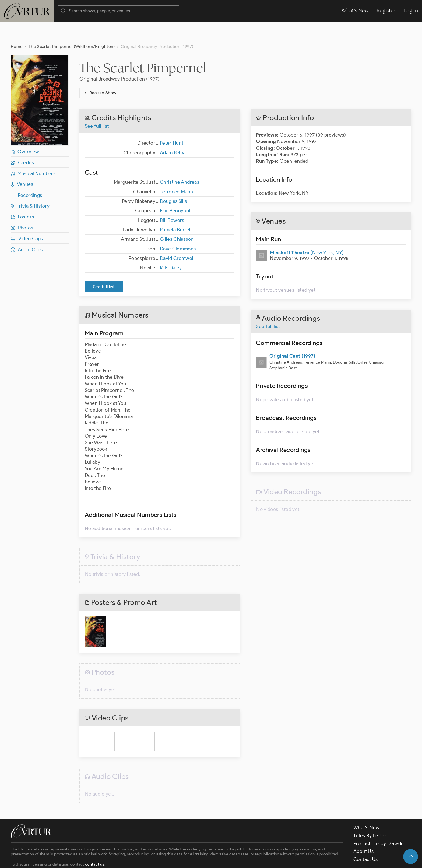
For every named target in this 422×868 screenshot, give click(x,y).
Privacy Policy (137, 859)
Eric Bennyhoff (176, 189)
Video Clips (27, 217)
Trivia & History (30, 184)
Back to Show (100, 72)
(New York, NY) (307, 231)
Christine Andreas (180, 161)
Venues (22, 163)
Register (386, 11)
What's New (355, 11)
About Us (363, 830)
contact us (95, 843)
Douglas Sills (173, 180)
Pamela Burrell (176, 208)
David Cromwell (177, 237)
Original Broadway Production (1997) (120, 57)
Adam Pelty (172, 131)
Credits (22, 141)
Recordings (26, 174)
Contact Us (366, 838)
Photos (22, 206)
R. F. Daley (171, 246)
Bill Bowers (172, 199)
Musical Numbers (33, 152)
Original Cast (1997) (292, 334)
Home (17, 25)
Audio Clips (27, 228)
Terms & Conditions (97, 859)
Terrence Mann (177, 170)
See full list (97, 104)
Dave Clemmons (178, 227)
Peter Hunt (172, 121)
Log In (411, 11)
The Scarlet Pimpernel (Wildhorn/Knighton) (72, 25)
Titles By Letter (370, 814)
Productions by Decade (379, 822)
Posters (22, 195)
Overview (25, 130)
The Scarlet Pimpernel (143, 46)
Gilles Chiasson (177, 218)
